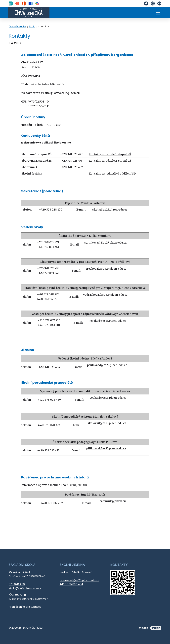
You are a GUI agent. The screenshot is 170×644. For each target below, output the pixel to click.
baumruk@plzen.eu (113, 501)
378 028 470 (17, 584)
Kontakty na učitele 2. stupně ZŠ (110, 161)
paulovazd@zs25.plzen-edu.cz (107, 365)
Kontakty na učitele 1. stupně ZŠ (110, 154)
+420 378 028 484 (71, 584)
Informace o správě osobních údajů (45, 485)
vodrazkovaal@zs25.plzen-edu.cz (105, 295)
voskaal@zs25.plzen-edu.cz (108, 398)
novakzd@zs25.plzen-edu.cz (107, 321)
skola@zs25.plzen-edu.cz (25, 588)
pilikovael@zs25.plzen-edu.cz (106, 448)
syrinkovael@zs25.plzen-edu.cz (106, 243)
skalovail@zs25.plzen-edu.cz (107, 423)
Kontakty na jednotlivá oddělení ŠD (112, 174)
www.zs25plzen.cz (67, 93)
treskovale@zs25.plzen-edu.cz (106, 269)
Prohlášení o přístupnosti (25, 607)
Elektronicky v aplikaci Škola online (46, 143)
